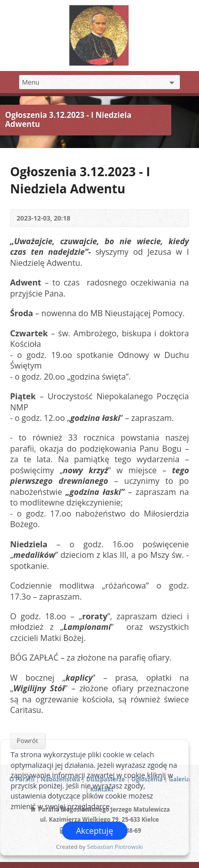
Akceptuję (95, 831)
